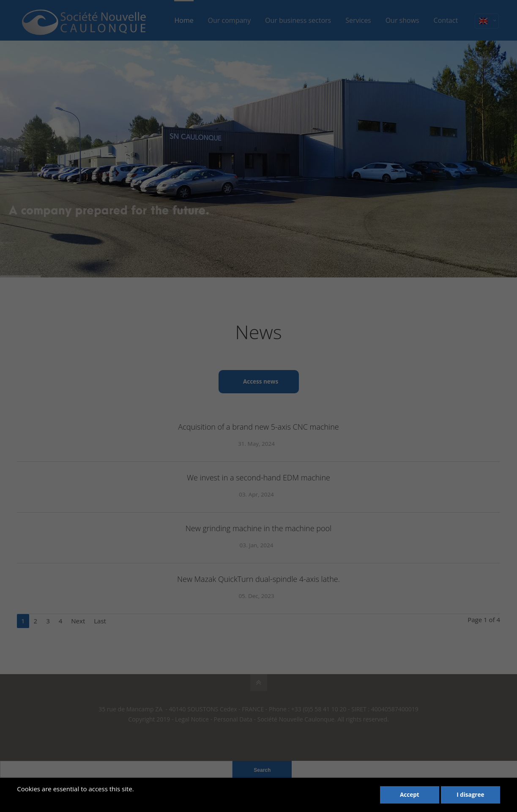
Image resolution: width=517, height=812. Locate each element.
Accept (410, 795)
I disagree (470, 795)
